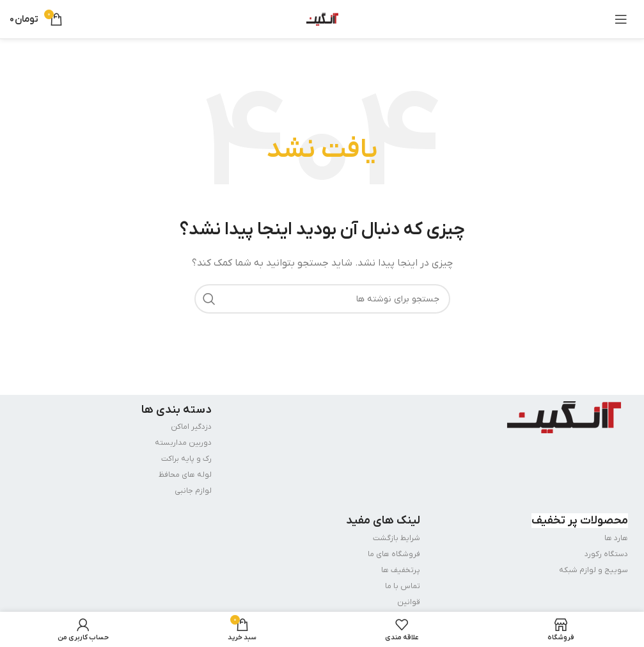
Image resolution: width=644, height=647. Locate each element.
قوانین (409, 602)
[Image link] (564, 416)
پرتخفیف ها (401, 570)
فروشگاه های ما (394, 554)
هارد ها (616, 538)
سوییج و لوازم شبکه (593, 570)
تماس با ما (403, 586)
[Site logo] (322, 19)
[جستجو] (322, 299)
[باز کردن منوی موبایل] (621, 19)
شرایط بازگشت (397, 538)
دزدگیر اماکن (191, 427)
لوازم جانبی (193, 491)
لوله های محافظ (185, 475)
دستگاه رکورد (606, 554)
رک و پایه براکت (186, 459)
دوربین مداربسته (183, 443)
